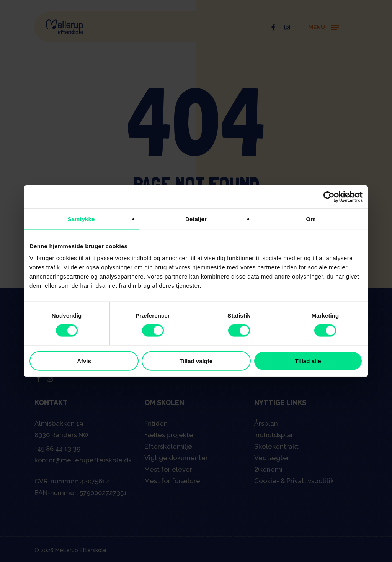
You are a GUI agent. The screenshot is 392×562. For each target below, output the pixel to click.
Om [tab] (311, 219)
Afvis (84, 361)
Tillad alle (308, 361)
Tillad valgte (196, 361)
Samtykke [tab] (81, 219)
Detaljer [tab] (196, 219)
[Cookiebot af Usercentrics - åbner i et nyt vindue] (329, 197)
